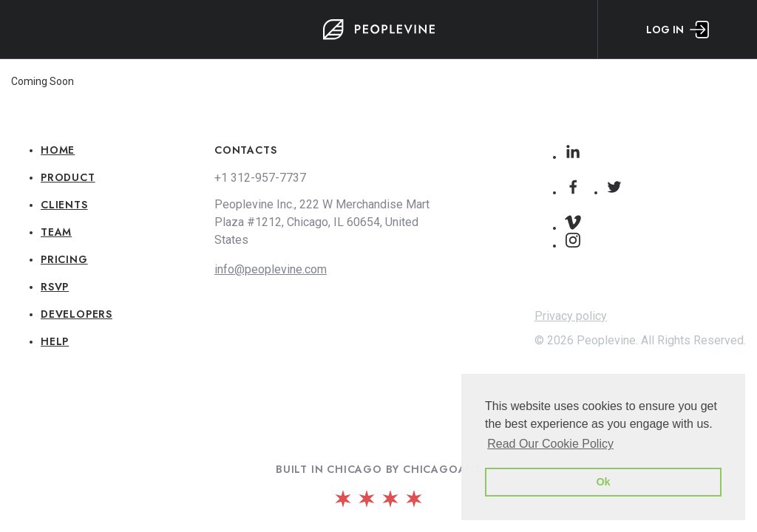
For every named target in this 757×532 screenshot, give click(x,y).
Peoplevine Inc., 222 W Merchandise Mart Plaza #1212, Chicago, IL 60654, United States (322, 222)
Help (55, 341)
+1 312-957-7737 (260, 178)
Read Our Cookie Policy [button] (550, 444)
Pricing (64, 259)
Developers (77, 314)
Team (56, 232)
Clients (64, 205)
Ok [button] (603, 482)
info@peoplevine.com (271, 269)
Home (58, 150)
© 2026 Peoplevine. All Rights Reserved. (640, 340)
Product (68, 177)
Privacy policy (571, 316)
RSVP (55, 287)
